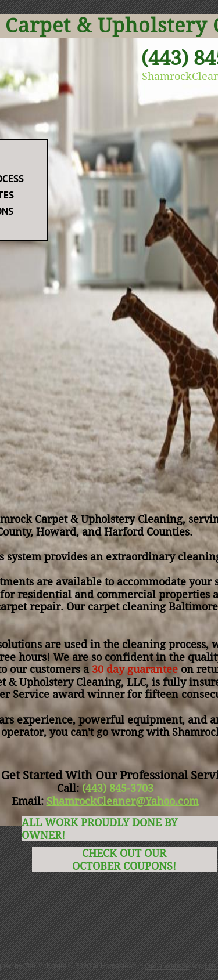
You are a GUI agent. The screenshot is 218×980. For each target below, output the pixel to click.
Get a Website (167, 966)
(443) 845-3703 (118, 788)
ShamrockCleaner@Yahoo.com (123, 801)
